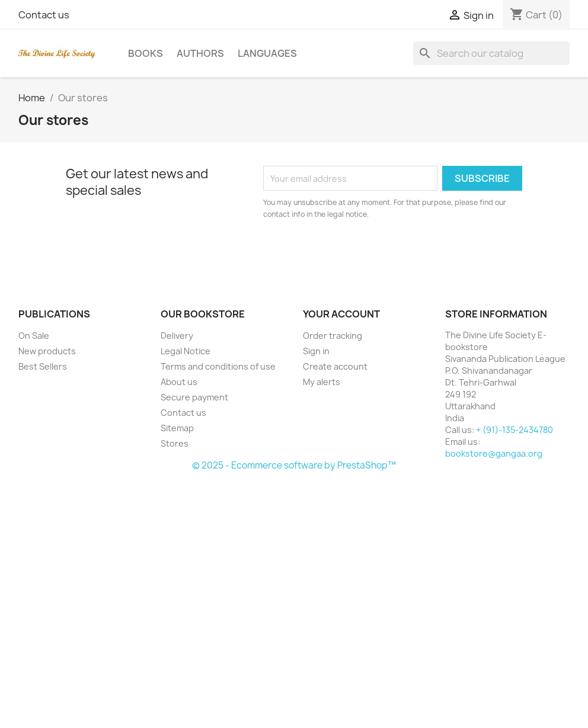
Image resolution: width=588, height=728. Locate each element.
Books (146, 53)
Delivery (177, 336)
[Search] (491, 53)
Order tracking (333, 336)
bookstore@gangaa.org (494, 453)
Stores (175, 443)
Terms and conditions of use (218, 366)
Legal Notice (186, 351)
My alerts (322, 382)
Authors (200, 53)
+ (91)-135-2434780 (514, 430)
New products (47, 351)
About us (179, 382)
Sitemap (177, 428)
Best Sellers (43, 366)
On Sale (34, 336)
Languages (267, 53)
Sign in (316, 351)
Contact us (44, 15)
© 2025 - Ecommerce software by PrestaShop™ (294, 465)
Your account (341, 314)
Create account (335, 366)
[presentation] (362, 253)
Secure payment (194, 397)
